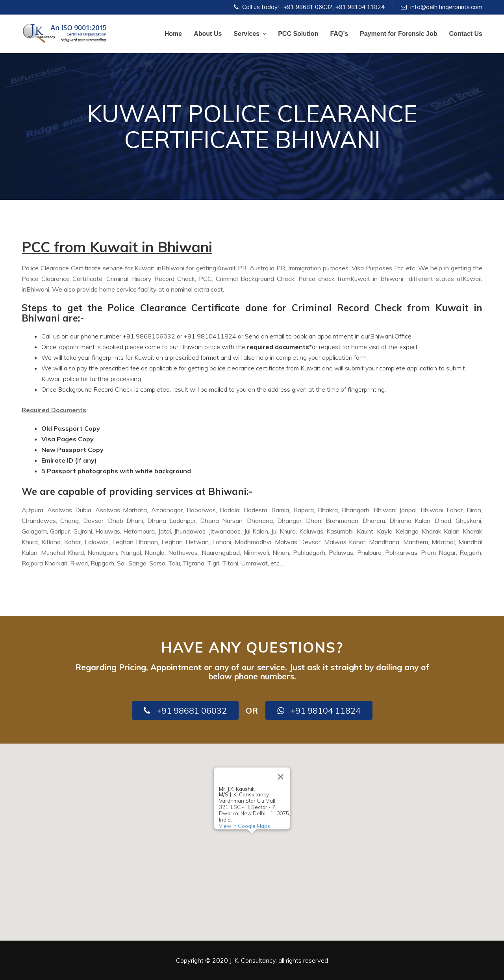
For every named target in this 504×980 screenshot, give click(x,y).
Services (250, 34)
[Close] (281, 777)
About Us (208, 34)
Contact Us (466, 34)
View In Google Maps (245, 826)
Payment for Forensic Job (399, 34)
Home (173, 34)
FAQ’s (339, 34)
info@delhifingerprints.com (446, 7)
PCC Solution (298, 34)
